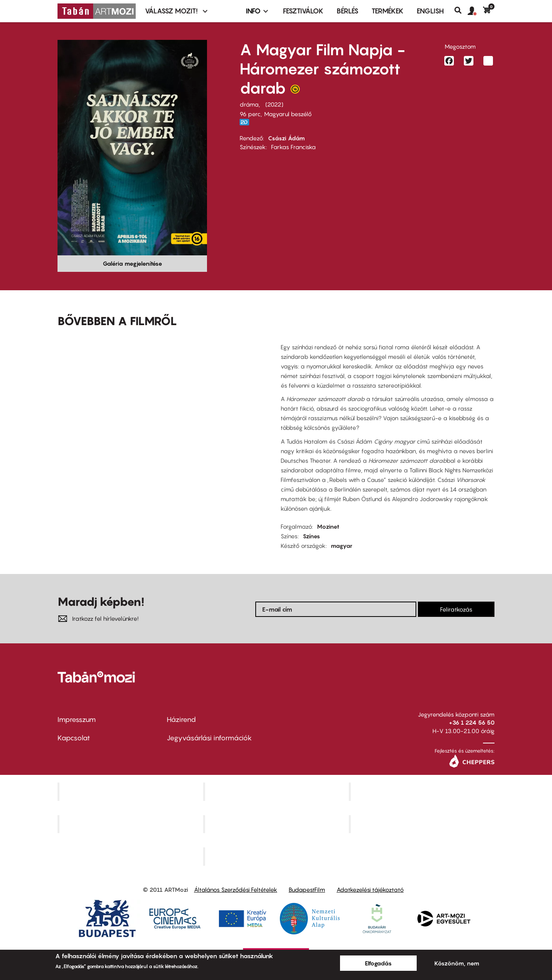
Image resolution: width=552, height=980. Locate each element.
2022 (274, 104)
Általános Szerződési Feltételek (236, 890)
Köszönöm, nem (457, 963)
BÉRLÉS (347, 11)
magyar (342, 546)
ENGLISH (430, 11)
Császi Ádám (286, 138)
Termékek (388, 11)
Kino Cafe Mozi (277, 791)
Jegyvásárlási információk (209, 738)
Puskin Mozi (131, 824)
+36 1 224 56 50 (472, 722)
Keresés (461, 10)
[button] (475, 11)
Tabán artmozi (422, 824)
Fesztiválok (303, 11)
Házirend (181, 719)
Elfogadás (378, 963)
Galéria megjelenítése (132, 263)
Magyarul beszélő (288, 114)
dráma (249, 104)
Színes (311, 536)
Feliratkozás (456, 609)
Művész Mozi (423, 791)
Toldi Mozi (277, 857)
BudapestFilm (307, 890)
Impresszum (77, 719)
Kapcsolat (74, 738)
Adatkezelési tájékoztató (370, 890)
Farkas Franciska (293, 147)
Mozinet (328, 526)
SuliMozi (277, 824)
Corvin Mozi (131, 791)
